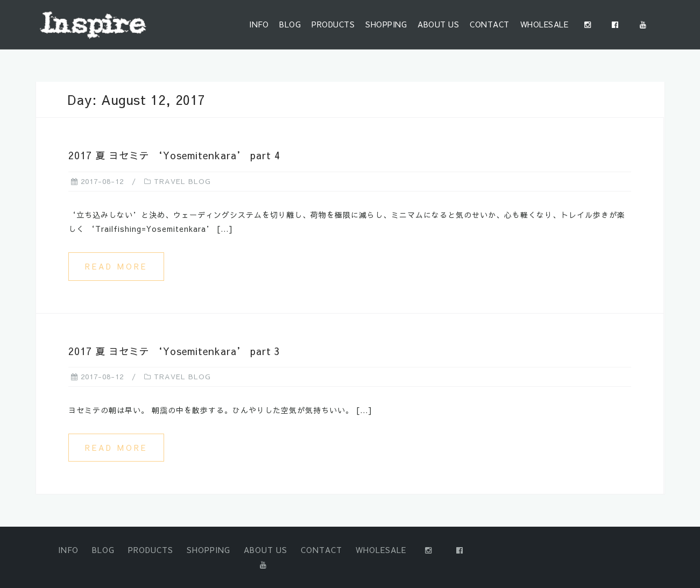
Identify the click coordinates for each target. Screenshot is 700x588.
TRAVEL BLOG (182, 181)
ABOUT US (438, 24)
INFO (259, 24)
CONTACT (490, 24)
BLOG (290, 24)
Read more (116, 266)
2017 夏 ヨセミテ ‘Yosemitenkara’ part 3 (174, 351)
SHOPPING (386, 24)
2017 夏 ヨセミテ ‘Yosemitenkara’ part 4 (174, 155)
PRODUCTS (333, 24)
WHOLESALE (545, 24)
